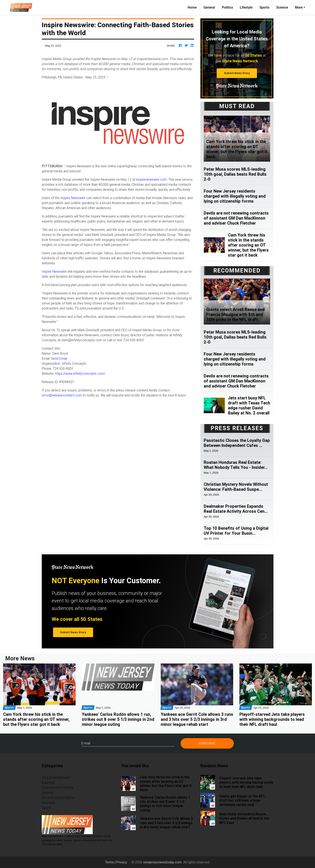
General (209, 7)
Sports (264, 7)
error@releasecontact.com (62, 395)
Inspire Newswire (73, 198)
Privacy (122, 862)
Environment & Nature (58, 787)
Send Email (59, 358)
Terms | (111, 862)
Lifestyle (246, 7)
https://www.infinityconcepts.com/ (80, 373)
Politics (227, 7)
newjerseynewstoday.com (162, 862)
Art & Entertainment (56, 777)
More (299, 7)
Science (282, 7)
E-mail (86, 743)
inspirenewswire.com (151, 179)
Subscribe (207, 743)
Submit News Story (237, 73)
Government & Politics (58, 798)
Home (194, 7)
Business (48, 782)
